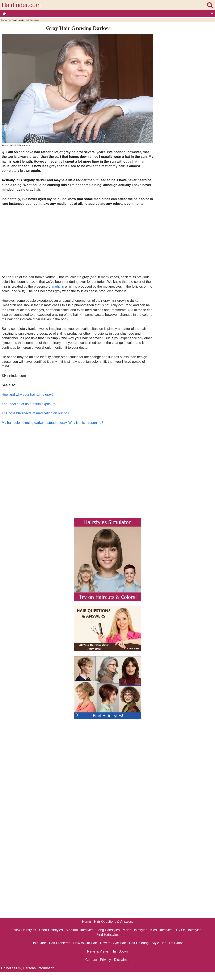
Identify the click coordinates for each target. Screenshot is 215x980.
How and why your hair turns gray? (28, 395)
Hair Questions (14, 20)
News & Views (98, 951)
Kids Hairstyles (161, 930)
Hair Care (39, 943)
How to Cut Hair (85, 943)
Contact (91, 960)
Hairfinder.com (21, 5)
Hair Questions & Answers (114, 922)
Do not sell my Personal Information (28, 968)
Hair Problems (60, 943)
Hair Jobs (176, 943)
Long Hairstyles (108, 930)
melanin (58, 286)
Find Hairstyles (107, 935)
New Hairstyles (25, 930)
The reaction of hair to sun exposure (29, 404)
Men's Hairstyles (135, 930)
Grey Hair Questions (30, 20)
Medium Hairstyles (80, 930)
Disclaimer (122, 960)
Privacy (105, 960)
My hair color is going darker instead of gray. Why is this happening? (52, 423)
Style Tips (159, 943)
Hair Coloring (139, 943)
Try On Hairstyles (188, 930)
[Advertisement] (78, 240)
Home (3, 20)
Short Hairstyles (51, 930)
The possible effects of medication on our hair (36, 413)
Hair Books (120, 951)
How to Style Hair (113, 943)
